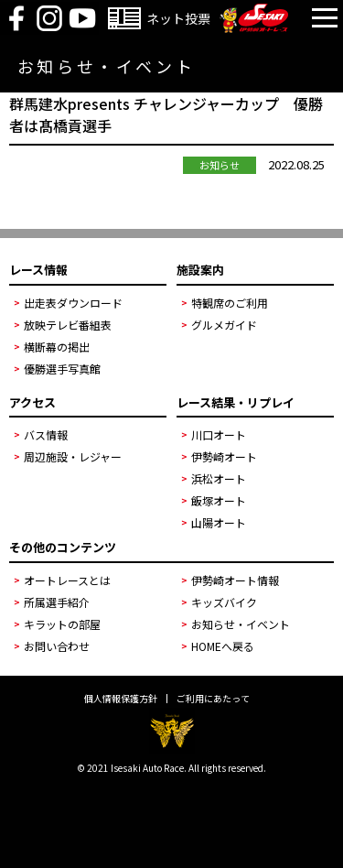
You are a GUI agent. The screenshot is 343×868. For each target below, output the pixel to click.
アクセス (32, 402)
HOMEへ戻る (223, 646)
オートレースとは (67, 580)
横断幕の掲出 (57, 347)
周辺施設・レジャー (73, 456)
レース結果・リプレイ (236, 402)
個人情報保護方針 (121, 699)
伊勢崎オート (224, 456)
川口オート (219, 434)
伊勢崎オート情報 (235, 580)
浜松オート (219, 478)
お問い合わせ (57, 646)
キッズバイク (224, 602)
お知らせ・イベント (241, 624)
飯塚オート (219, 500)
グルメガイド (224, 325)
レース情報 (38, 270)
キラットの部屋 (62, 624)
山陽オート (219, 522)
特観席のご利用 (230, 303)
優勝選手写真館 (62, 369)
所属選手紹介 (57, 602)
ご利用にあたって (213, 699)
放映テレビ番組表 (68, 325)
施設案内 (200, 270)
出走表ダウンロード (73, 303)
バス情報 (46, 434)
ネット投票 (178, 18)
